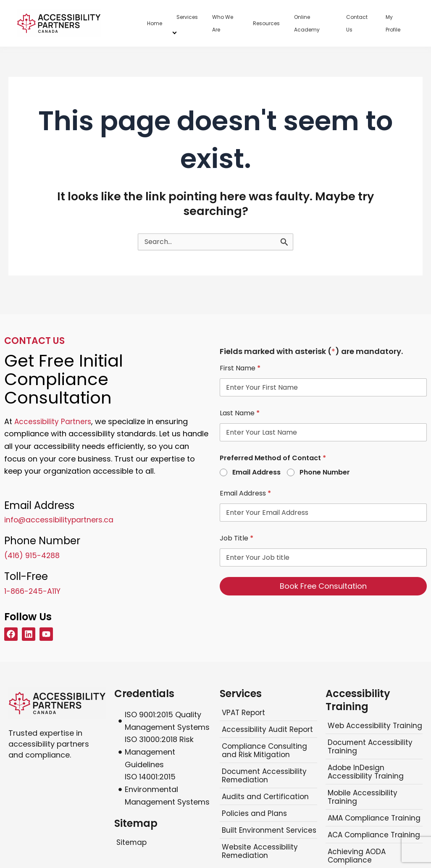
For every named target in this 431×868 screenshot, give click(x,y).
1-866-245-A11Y (33, 591)
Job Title (237, 538)
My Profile (393, 23)
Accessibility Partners (54, 421)
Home (155, 23)
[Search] (284, 242)
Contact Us (357, 23)
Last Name (240, 413)
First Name (240, 368)
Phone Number (325, 473)
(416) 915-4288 (32, 555)
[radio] (224, 473)
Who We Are (223, 23)
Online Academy (307, 23)
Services (187, 17)
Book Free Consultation (323, 586)
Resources (266, 23)
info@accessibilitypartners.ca (60, 520)
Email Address (256, 473)
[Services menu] (175, 32)
